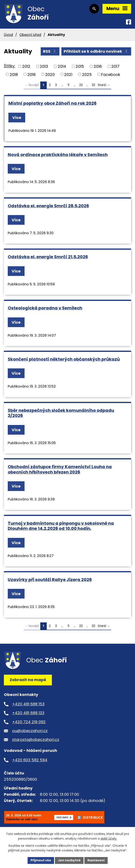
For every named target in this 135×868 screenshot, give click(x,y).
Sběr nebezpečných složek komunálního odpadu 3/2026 (61, 413)
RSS (50, 51)
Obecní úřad (30, 35)
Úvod (8, 35)
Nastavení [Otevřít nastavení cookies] (96, 860)
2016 (98, 66)
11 (68, 85)
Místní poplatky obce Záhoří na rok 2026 (52, 103)
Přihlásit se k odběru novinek (96, 51)
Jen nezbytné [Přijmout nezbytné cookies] (69, 860)
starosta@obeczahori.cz (36, 739)
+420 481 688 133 (28, 713)
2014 (62, 66)
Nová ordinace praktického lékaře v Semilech (58, 155)
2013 (44, 66)
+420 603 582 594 (30, 760)
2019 (31, 74)
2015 (80, 66)
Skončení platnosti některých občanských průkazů (64, 359)
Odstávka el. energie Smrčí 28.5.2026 (48, 206)
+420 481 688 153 (28, 704)
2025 (87, 74)
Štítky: (10, 66)
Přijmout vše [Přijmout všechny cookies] (41, 860)
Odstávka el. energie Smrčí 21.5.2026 (48, 257)
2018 (14, 74)
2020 (50, 74)
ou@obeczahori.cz (30, 731)
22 (81, 85)
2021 (68, 74)
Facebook (111, 74)
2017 (115, 66)
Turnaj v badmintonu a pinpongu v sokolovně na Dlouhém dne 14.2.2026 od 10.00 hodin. (61, 526)
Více (17, 118)
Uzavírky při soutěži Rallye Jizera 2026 (50, 580)
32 (93, 85)
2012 (26, 66)
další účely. (109, 839)
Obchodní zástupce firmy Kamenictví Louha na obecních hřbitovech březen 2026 (60, 469)
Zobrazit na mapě (28, 680)
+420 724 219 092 (29, 722)
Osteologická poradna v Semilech (45, 308)
